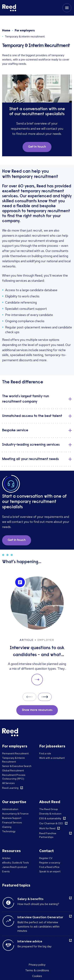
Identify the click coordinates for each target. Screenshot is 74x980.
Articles (6, 858)
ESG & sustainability (50, 818)
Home (6, 30)
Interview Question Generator (40, 917)
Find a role (45, 753)
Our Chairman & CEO (51, 823)
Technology (9, 831)
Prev (29, 697)
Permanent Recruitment (15, 753)
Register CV (46, 858)
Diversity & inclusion (50, 814)
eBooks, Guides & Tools (15, 863)
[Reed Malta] (9, 8)
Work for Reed (47, 828)
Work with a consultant (52, 758)
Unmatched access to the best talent (32, 416)
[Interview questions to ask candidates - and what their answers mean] (37, 631)
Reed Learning (10, 788)
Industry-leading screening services (31, 445)
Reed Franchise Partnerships (48, 835)
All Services (8, 783)
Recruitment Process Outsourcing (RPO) (14, 777)
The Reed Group (49, 809)
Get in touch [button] (37, 147)
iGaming (7, 827)
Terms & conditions (37, 970)
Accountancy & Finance (15, 814)
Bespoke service (15, 430)
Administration (10, 809)
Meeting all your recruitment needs (30, 459)
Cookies (37, 976)
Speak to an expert (50, 871)
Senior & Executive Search (17, 766)
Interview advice (30, 941)
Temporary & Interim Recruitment (13, 760)
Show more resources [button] (37, 710)
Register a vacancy (50, 863)
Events (6, 871)
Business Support (12, 818)
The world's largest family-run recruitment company (26, 399)
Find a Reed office (49, 867)
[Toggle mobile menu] (67, 8)
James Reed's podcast (15, 867)
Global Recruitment (13, 770)
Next (45, 697)
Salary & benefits (30, 899)
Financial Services (12, 822)
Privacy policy (37, 965)
